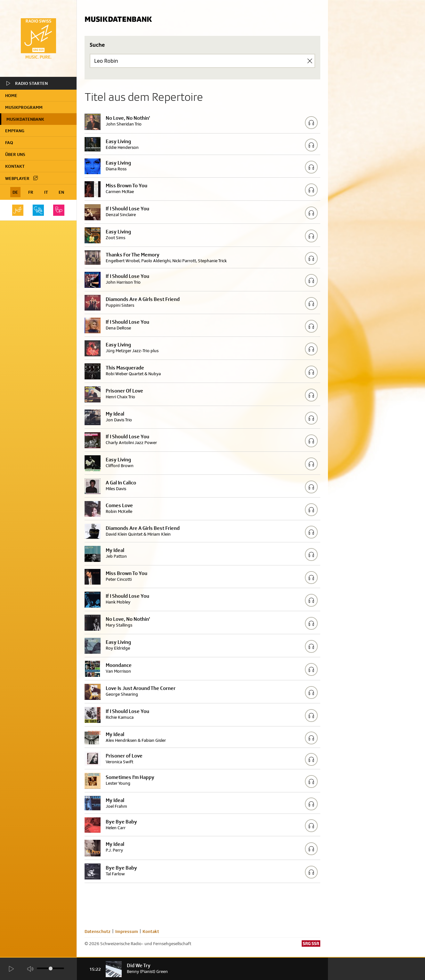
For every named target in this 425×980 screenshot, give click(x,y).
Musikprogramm (24, 107)
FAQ (9, 142)
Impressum (127, 931)
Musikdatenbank (25, 119)
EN (61, 192)
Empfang (15, 131)
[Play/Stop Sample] (311, 123)
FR (31, 192)
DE (15, 192)
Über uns (15, 154)
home (11, 95)
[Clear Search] (310, 61)
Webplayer (22, 178)
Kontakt (15, 166)
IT (46, 192)
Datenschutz (98, 931)
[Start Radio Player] (11, 969)
